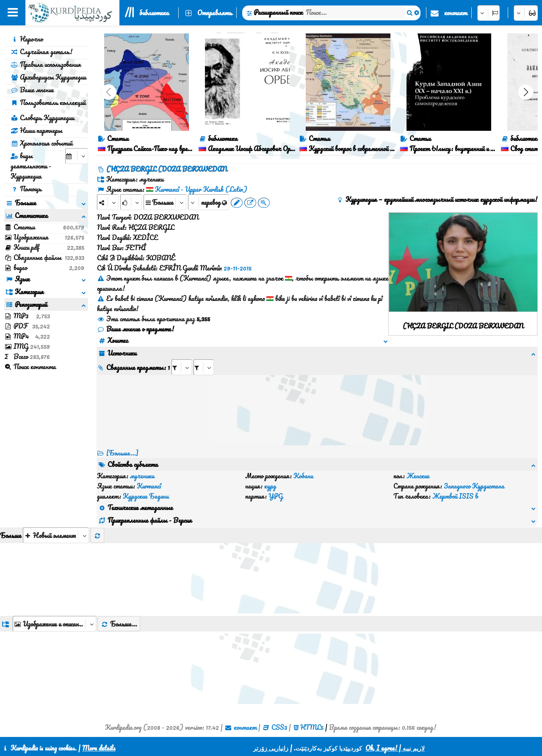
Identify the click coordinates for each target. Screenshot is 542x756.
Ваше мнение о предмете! (135, 329)
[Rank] (131, 202)
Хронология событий (41, 143)
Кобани (303, 476)
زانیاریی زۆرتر (271, 748)
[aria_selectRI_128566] (182, 367)
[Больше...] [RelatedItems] (122, 453)
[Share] (108, 202)
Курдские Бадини (146, 496)
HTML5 (312, 727)
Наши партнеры (36, 130)
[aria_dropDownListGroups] (54, 624)
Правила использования (46, 64)
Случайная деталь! (41, 52)
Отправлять (215, 13)
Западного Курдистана (474, 486)
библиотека (154, 13)
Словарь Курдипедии (42, 118)
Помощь (26, 189)
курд (270, 486)
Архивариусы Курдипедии (48, 77)
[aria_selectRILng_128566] (204, 367)
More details (99, 748)
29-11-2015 (238, 268)
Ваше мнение (32, 90)
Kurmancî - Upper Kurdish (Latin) (201, 189)
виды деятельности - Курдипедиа (31, 166)
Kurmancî (149, 486)
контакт (456, 13)
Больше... (119, 624)
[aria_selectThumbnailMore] (56, 535)
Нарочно (27, 39)
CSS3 (279, 727)
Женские (418, 476)
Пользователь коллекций (48, 102)
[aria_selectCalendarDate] (77, 156)
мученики (142, 476)
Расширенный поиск (278, 12)
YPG (276, 496)
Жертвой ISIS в (455, 496)
